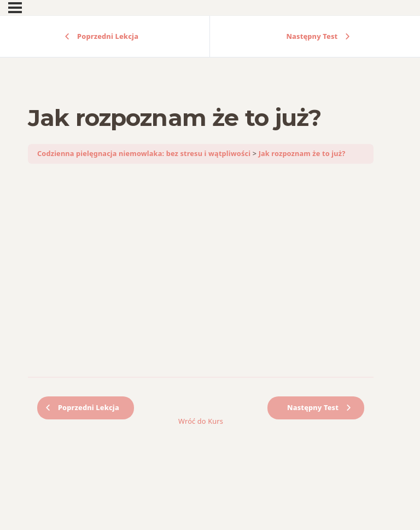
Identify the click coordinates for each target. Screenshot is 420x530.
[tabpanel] (201, 270)
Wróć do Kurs (201, 421)
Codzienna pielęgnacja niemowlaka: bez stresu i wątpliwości (144, 153)
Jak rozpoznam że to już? (302, 153)
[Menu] (15, 8)
